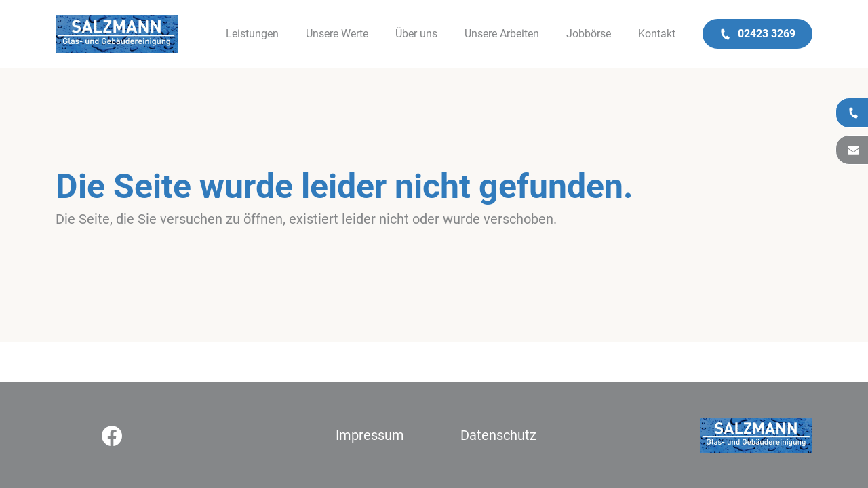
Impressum (370, 435)
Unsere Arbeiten (502, 34)
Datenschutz (498, 435)
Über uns (416, 34)
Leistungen (252, 34)
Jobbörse (589, 34)
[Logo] (117, 34)
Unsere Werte (337, 34)
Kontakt (657, 34)
